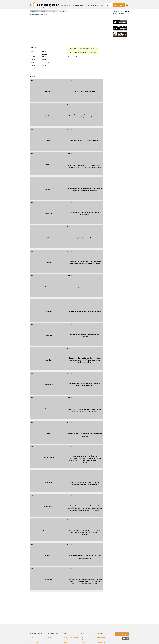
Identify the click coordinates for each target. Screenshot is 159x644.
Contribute (94, 5)
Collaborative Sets (35, 640)
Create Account (119, 5)
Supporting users (118, 11)
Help (101, 5)
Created (33, 65)
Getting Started (85, 640)
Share (65, 642)
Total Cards (34, 57)
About (87, 5)
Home (34, 11)
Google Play (101, 640)
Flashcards (43, 11)
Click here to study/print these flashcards (83, 49)
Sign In (108, 5)
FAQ (82, 637)
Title (32, 51)
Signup (82, 642)
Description (34, 54)
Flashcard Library (77, 5)
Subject (33, 60)
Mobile (100, 633)
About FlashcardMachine (71, 637)
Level (32, 63)
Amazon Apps (102, 642)
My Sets (32, 637)
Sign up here (93, 53)
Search (127, 5)
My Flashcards (65, 5)
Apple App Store (102, 637)
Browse (49, 640)
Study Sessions (34, 642)
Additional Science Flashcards (80, 57)
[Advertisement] (67, 31)
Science (52, 11)
